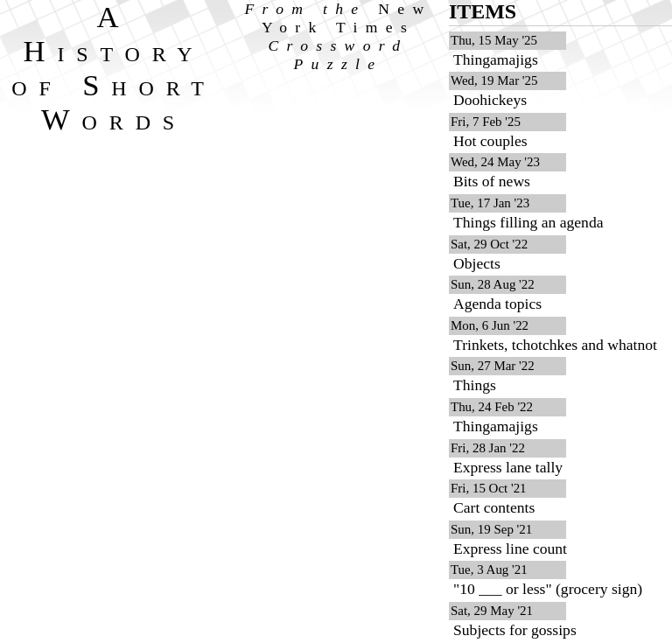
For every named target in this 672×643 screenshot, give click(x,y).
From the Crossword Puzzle (339, 36)
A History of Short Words (113, 68)
